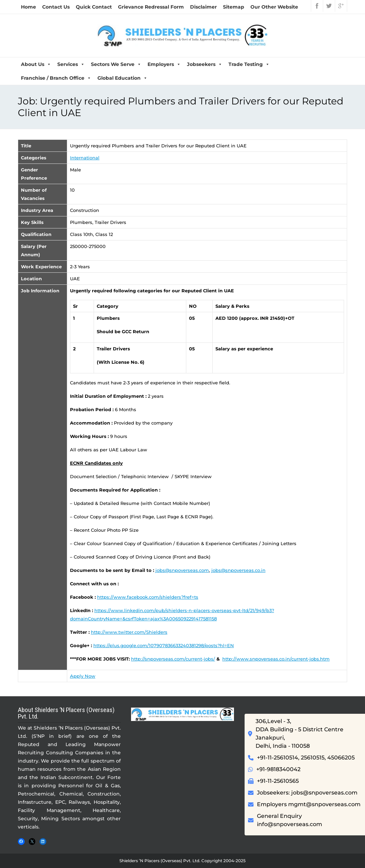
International (85, 158)
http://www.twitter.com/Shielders (129, 632)
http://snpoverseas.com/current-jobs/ (173, 659)
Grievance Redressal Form (151, 7)
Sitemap (234, 7)
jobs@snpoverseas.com (182, 570)
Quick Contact (94, 7)
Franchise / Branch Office (56, 78)
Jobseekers (205, 64)
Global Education (122, 78)
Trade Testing (249, 64)
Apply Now (83, 676)
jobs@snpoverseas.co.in (238, 570)
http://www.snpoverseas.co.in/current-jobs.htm (276, 659)
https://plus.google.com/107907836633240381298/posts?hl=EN (164, 645)
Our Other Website (274, 7)
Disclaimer (203, 7)
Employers (164, 64)
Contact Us (56, 7)
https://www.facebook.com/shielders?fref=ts (148, 597)
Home (28, 7)
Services (71, 64)
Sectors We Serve (116, 64)
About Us (36, 64)
